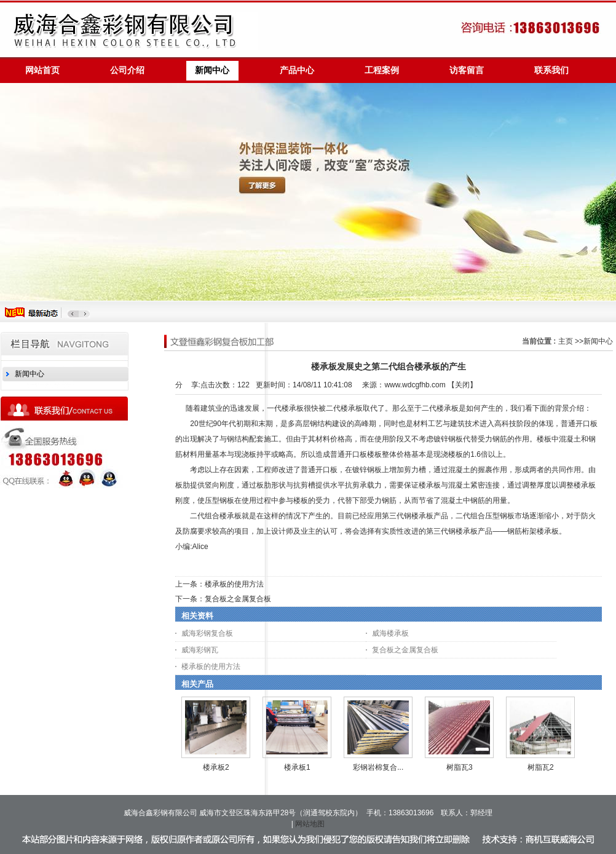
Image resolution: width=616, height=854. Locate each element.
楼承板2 (216, 767)
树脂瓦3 (460, 767)
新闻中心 (598, 341)
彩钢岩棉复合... (378, 767)
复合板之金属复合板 (238, 599)
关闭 (462, 385)
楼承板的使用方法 (234, 584)
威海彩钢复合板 (207, 633)
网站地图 (310, 824)
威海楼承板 (390, 633)
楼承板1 (297, 767)
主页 (566, 341)
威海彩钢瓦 (200, 650)
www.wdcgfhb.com (415, 385)
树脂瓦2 (541, 767)
